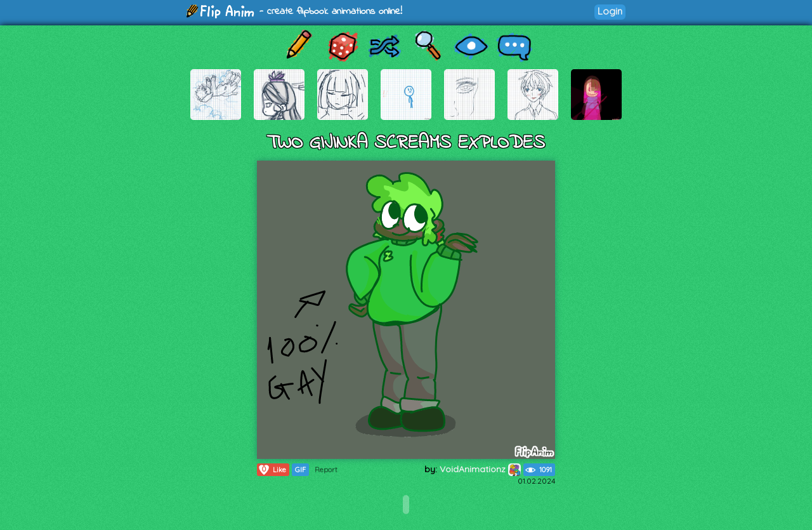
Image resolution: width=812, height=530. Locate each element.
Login (610, 11)
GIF (300, 470)
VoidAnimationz (480, 469)
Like (272, 470)
